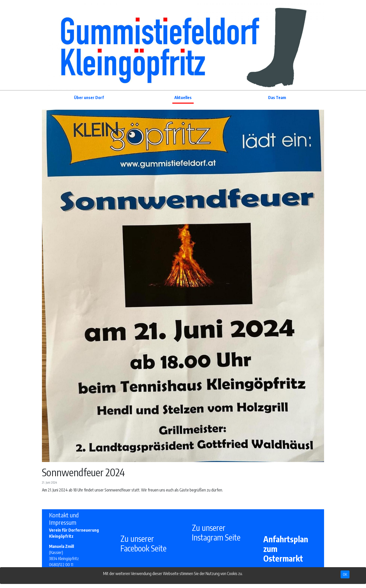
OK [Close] (345, 574)
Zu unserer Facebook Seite (143, 543)
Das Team (277, 98)
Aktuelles (183, 98)
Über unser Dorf (89, 98)
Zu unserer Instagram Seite (216, 532)
